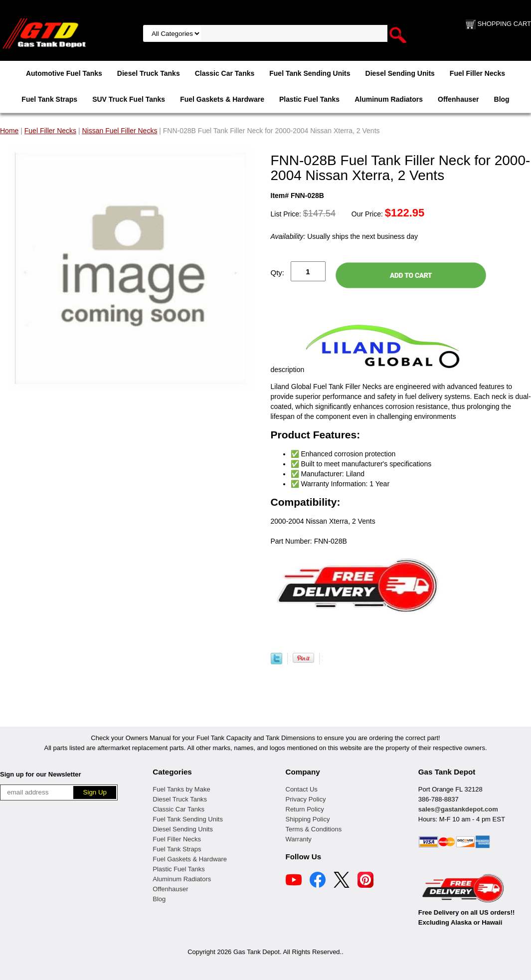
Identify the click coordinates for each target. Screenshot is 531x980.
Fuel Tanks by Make (181, 789)
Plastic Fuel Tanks (309, 99)
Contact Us (302, 789)
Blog (502, 99)
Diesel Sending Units (400, 73)
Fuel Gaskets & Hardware (222, 99)
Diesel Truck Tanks (149, 73)
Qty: (278, 273)
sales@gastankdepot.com (458, 809)
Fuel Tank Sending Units (310, 73)
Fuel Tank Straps (49, 99)
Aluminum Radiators (389, 99)
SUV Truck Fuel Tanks (129, 99)
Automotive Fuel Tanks (64, 73)
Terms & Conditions (314, 829)
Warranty (299, 839)
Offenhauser (458, 99)
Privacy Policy (306, 799)
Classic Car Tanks (225, 73)
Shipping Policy (308, 819)
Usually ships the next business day (344, 236)
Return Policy (305, 809)
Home (9, 131)
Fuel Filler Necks (477, 73)
